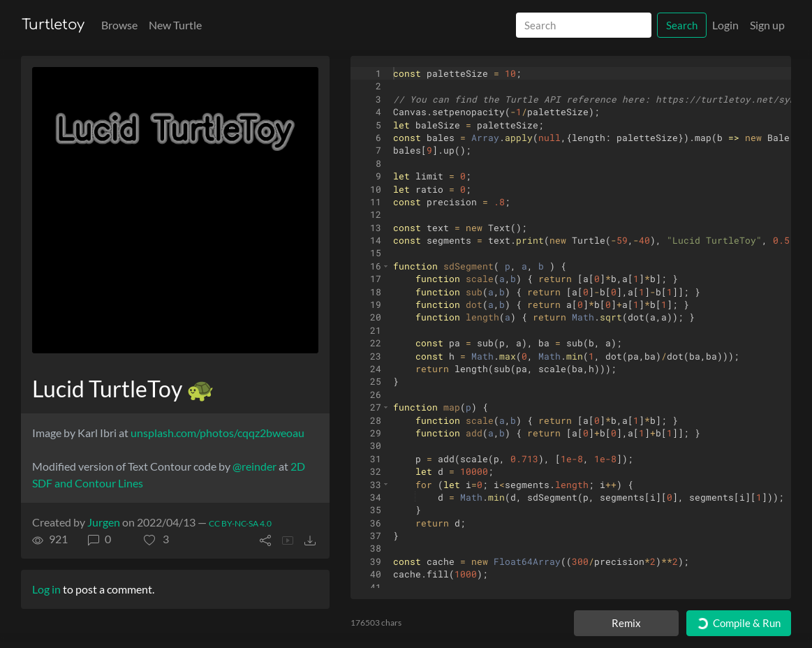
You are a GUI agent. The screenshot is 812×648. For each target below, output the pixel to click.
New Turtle (175, 25)
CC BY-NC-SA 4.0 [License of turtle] (240, 523)
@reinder (254, 466)
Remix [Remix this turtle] (626, 623)
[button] (156, 539)
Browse (119, 25)
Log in (46, 589)
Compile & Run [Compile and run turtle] (738, 624)
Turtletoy (53, 25)
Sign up (767, 25)
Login (725, 25)
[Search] (584, 25)
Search (682, 25)
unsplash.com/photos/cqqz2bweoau (217, 433)
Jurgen (104, 522)
